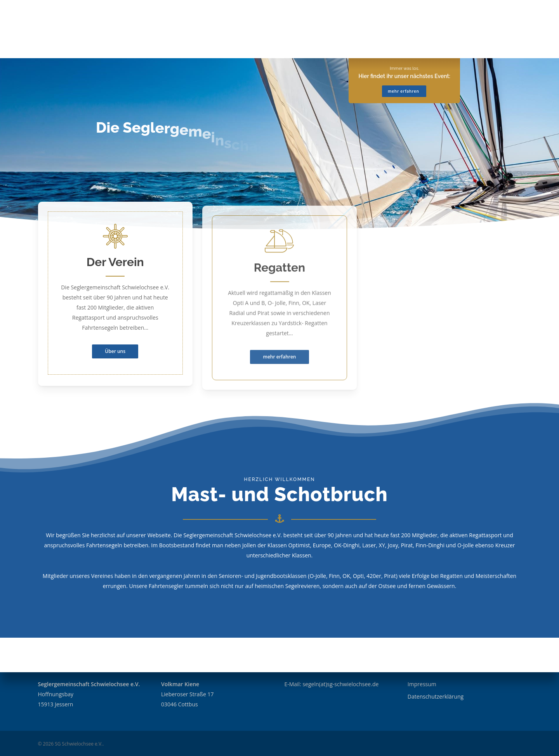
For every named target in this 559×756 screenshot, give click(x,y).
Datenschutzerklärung (436, 696)
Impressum (422, 684)
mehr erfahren (404, 59)
